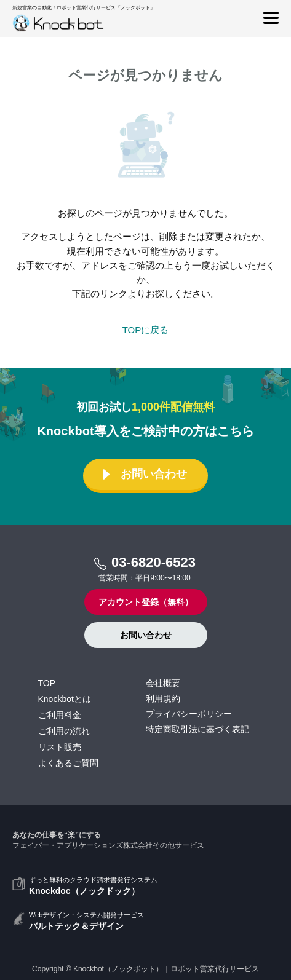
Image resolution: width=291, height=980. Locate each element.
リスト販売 (60, 747)
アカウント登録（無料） (146, 602)
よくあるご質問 (68, 763)
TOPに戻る (146, 330)
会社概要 (163, 683)
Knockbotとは (65, 699)
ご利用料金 (60, 715)
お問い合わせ (144, 474)
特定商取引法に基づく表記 (197, 729)
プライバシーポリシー (189, 714)
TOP (47, 683)
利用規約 (163, 698)
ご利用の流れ (64, 731)
